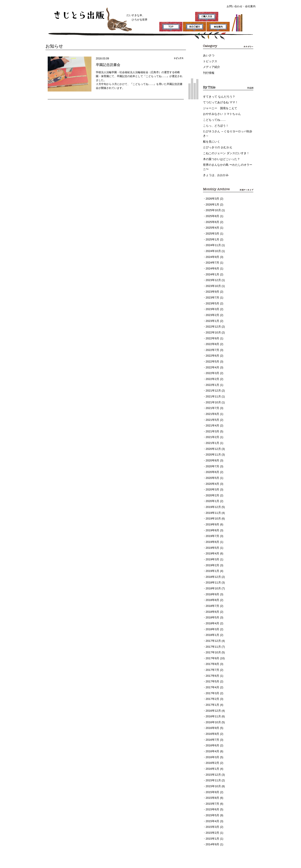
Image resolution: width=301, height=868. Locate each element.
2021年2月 (212, 416)
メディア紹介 (211, 66)
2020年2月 (212, 470)
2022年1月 (212, 366)
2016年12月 (213, 672)
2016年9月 (212, 689)
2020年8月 (212, 437)
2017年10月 (213, 618)
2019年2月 (212, 536)
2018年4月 (212, 590)
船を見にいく (211, 137)
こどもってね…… (213, 117)
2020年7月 (212, 443)
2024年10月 (213, 241)
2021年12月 (213, 372)
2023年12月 (213, 268)
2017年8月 (212, 628)
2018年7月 (212, 574)
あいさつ (208, 55)
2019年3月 (212, 530)
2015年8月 (212, 754)
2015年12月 (213, 732)
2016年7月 (212, 699)
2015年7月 (212, 759)
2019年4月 (212, 525)
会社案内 (250, 6)
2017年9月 (212, 623)
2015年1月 (212, 792)
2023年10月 (213, 274)
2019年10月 (213, 492)
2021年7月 (212, 388)
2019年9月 (212, 497)
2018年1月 (212, 601)
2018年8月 (212, 568)
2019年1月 (212, 541)
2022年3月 (212, 355)
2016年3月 (212, 716)
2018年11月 (213, 552)
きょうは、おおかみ (215, 168)
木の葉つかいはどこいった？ (220, 154)
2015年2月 (212, 787)
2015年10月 (213, 743)
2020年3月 (212, 465)
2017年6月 (212, 639)
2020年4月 (212, 459)
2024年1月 (212, 263)
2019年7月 (212, 508)
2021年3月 (212, 410)
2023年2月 (212, 301)
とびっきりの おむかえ (216, 143)
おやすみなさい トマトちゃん (220, 111)
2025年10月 (213, 203)
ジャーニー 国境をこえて (219, 106)
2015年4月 (212, 776)
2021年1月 (212, 421)
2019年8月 (212, 503)
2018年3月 (212, 596)
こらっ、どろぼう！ (215, 122)
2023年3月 (212, 295)
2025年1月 (212, 230)
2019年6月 (212, 514)
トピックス (210, 61)
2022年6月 (212, 339)
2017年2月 (212, 661)
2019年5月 (212, 519)
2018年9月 (212, 563)
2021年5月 (212, 399)
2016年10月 (213, 683)
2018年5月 (212, 585)
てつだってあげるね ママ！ (219, 100)
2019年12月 (213, 481)
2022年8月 (212, 328)
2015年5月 (212, 770)
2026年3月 (212, 192)
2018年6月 (212, 579)
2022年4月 (212, 350)
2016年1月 (212, 727)
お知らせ (53, 46)
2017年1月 (212, 667)
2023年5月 (212, 290)
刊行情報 (208, 72)
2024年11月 (213, 235)
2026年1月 (212, 197)
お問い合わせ (234, 6)
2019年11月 (213, 487)
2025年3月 (212, 224)
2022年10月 (213, 317)
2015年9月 (212, 749)
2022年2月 (212, 361)
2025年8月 (212, 208)
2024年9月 (212, 246)
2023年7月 (212, 285)
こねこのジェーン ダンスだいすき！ (224, 148)
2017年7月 (212, 634)
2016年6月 (212, 705)
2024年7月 (212, 252)
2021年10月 (213, 383)
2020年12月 (213, 426)
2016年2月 (212, 721)
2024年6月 (212, 257)
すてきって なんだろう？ (218, 95)
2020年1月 (212, 476)
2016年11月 (213, 678)
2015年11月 (213, 738)
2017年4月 (212, 650)
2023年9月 (212, 279)
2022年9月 (212, 323)
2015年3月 (212, 781)
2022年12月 (213, 312)
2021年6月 (212, 394)
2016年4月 (212, 710)
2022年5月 (212, 345)
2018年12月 (213, 547)
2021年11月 (213, 377)
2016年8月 (212, 694)
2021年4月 (212, 405)
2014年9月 (212, 798)
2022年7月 (212, 334)
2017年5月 (212, 645)
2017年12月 (213, 607)
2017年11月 (213, 612)
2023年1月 (212, 306)
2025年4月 (212, 219)
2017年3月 (212, 656)
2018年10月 (213, 557)
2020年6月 (212, 448)
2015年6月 (212, 765)
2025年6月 (212, 214)
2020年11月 (213, 432)
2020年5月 (212, 454)
